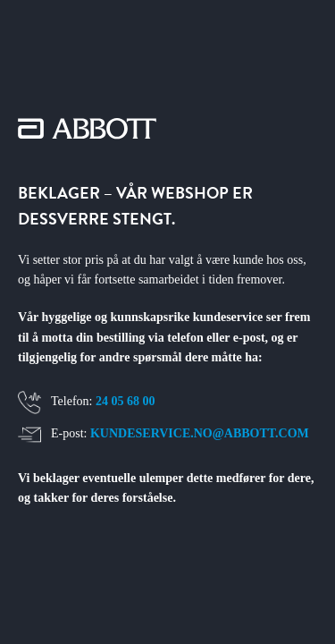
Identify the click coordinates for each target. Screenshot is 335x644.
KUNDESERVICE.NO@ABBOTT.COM (200, 433)
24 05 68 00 (126, 401)
